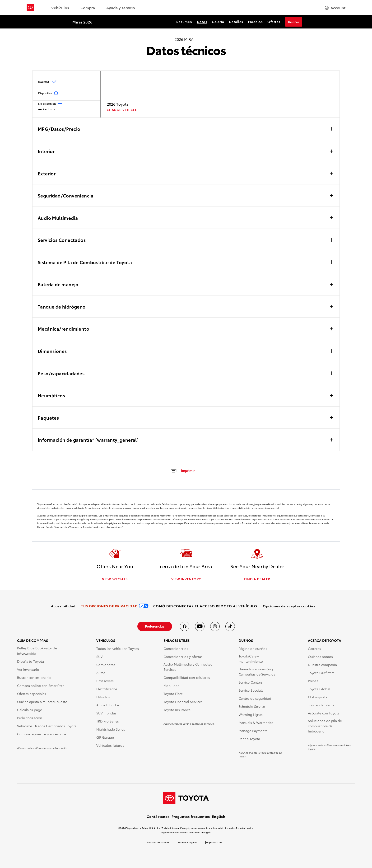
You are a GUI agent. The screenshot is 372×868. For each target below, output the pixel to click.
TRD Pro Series (108, 721)
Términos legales (188, 842)
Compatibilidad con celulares (187, 678)
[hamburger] (335, 8)
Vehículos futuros (110, 746)
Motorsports (318, 697)
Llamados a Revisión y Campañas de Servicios (257, 672)
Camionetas (106, 665)
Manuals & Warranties (256, 723)
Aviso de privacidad (158, 842)
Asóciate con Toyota (324, 713)
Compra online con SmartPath (41, 686)
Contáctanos (158, 817)
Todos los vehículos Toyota (118, 649)
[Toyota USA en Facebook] (185, 627)
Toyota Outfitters (321, 673)
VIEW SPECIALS (115, 579)
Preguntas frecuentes (191, 817)
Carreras (314, 649)
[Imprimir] (182, 470)
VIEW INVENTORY (186, 579)
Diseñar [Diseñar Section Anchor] (294, 22)
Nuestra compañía (322, 665)
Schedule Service (252, 707)
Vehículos (60, 7)
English (219, 817)
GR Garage (105, 737)
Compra (88, 7)
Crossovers (105, 681)
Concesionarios (176, 649)
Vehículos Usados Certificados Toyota (47, 726)
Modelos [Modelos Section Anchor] (255, 22)
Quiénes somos (320, 657)
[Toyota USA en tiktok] (230, 627)
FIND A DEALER (257, 579)
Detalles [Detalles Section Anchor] (236, 22)
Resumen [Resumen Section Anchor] (184, 22)
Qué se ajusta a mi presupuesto (42, 702)
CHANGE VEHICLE (122, 110)
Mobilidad (171, 686)
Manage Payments (253, 731)
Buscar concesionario (34, 678)
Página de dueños (253, 649)
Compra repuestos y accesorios (42, 734)
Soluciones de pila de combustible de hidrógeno (325, 726)
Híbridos (103, 697)
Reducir (47, 109)
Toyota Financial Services (183, 702)
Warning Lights (251, 715)
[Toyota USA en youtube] (200, 627)
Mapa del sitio (214, 842)
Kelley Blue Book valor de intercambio (37, 651)
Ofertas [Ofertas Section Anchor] (274, 22)
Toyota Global (319, 689)
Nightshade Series (111, 729)
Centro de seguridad (255, 699)
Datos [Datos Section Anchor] (202, 22)
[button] (289, 606)
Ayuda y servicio (121, 7)
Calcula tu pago (30, 710)
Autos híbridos (108, 705)
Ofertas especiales (32, 694)
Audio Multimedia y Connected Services (188, 667)
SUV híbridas (106, 713)
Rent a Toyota (249, 739)
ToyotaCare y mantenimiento (251, 659)
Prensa (313, 681)
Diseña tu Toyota (30, 662)
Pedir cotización (30, 718)
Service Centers (251, 682)
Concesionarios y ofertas (183, 657)
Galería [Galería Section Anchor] (218, 22)
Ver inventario (28, 670)
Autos (101, 673)
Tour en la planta (321, 705)
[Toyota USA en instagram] (215, 627)
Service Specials (251, 690)
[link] (63, 606)
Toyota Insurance (177, 710)
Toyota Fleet (173, 694)
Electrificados (107, 689)
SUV (100, 657)
